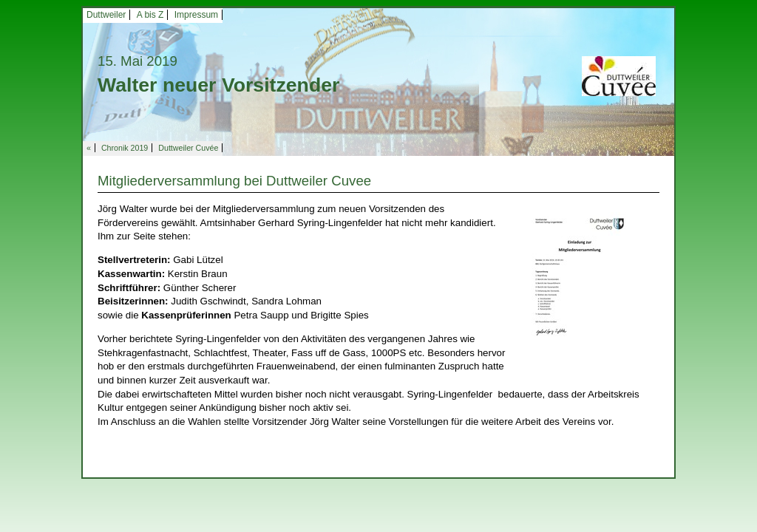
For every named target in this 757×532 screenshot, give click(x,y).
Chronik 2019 (125, 148)
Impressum (196, 15)
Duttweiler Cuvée (188, 148)
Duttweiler (106, 15)
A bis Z (150, 15)
